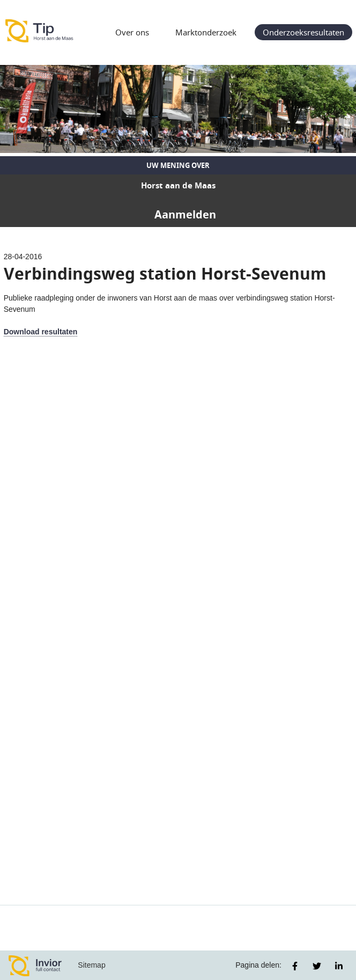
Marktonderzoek (206, 32)
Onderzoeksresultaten (303, 32)
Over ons (132, 32)
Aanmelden (185, 214)
